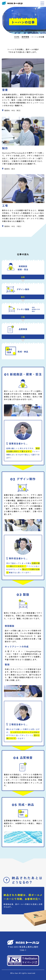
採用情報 (25, 37)
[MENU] (42, 3)
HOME (17, 37)
